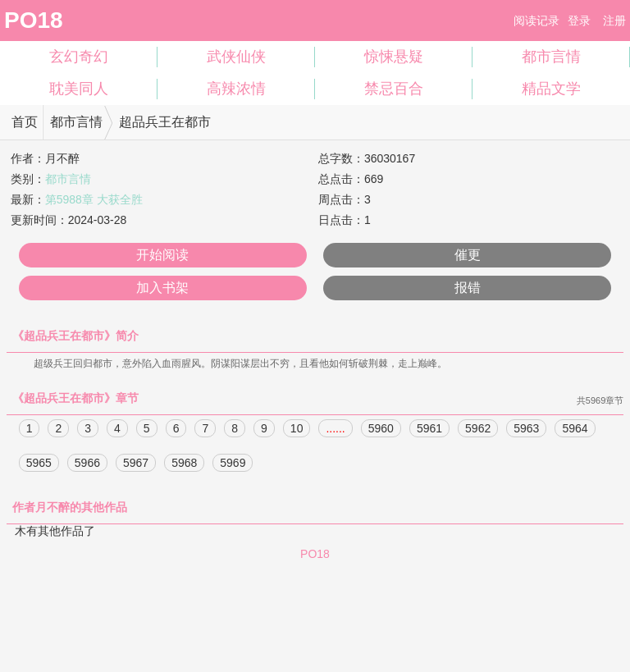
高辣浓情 (236, 89)
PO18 (34, 20)
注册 (614, 21)
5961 (429, 429)
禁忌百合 (394, 89)
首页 (25, 122)
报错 (468, 288)
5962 (478, 429)
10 (297, 429)
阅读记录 (536, 21)
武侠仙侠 (236, 57)
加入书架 (162, 288)
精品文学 (551, 89)
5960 (381, 429)
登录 (579, 21)
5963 (526, 429)
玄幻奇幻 (79, 57)
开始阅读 (162, 255)
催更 (468, 255)
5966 (87, 464)
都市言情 (551, 57)
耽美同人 (79, 89)
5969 (233, 464)
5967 (136, 464)
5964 (575, 429)
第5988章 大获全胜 (94, 199)
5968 (184, 464)
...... (335, 429)
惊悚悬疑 (394, 57)
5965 (39, 464)
